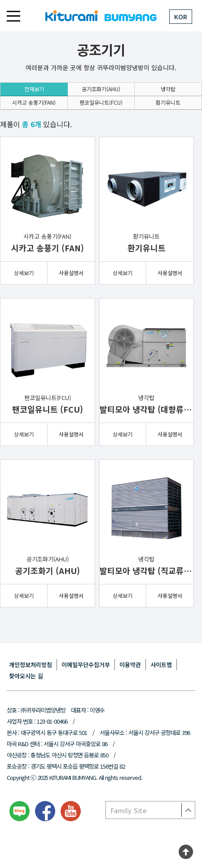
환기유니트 (168, 102)
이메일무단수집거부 (86, 665)
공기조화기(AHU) (101, 89)
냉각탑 (168, 89)
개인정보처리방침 (31, 665)
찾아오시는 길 (26, 676)
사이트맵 (161, 665)
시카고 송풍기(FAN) (34, 102)
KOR (181, 17)
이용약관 (130, 665)
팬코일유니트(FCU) (101, 102)
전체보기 (34, 89)
